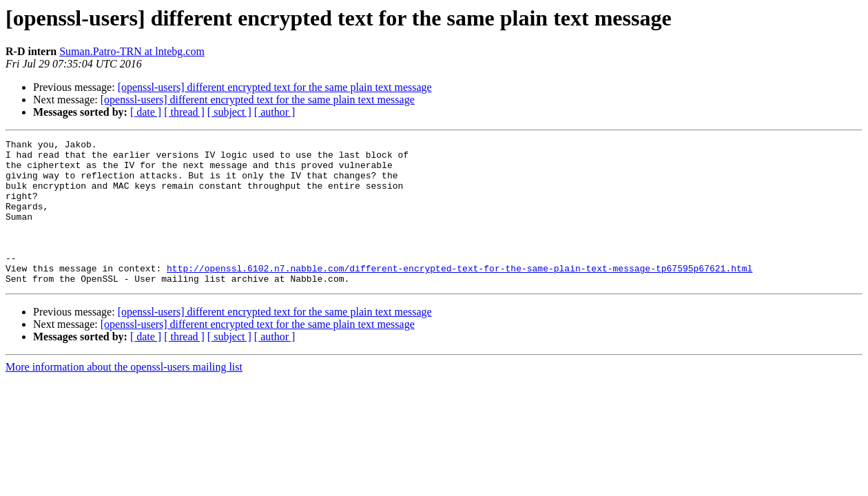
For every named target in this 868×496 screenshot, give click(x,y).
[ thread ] (184, 112)
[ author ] (275, 112)
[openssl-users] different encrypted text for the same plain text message (275, 87)
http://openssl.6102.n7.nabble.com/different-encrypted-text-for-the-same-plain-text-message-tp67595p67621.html (459, 295)
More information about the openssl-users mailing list (124, 396)
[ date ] (146, 112)
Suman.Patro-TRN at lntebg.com (132, 51)
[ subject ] (229, 112)
